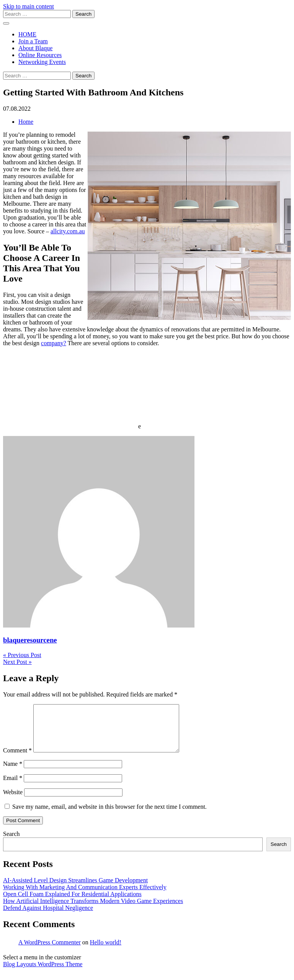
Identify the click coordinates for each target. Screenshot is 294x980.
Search (11, 843)
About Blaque (35, 48)
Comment (17, 760)
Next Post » (17, 662)
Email (13, 787)
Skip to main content (29, 6)
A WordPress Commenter (50, 951)
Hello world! (106, 951)
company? (54, 343)
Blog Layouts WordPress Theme (43, 973)
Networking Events (42, 62)
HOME (27, 34)
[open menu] (6, 23)
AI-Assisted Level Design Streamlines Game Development (75, 889)
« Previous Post (22, 655)
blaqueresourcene (30, 640)
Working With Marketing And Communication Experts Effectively (85, 896)
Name (13, 773)
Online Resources (40, 55)
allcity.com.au (68, 231)
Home (26, 122)
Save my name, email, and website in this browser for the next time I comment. (109, 816)
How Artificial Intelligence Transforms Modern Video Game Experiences (93, 910)
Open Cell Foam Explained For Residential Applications (72, 903)
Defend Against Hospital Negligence (48, 917)
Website (13, 801)
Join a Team (33, 41)
